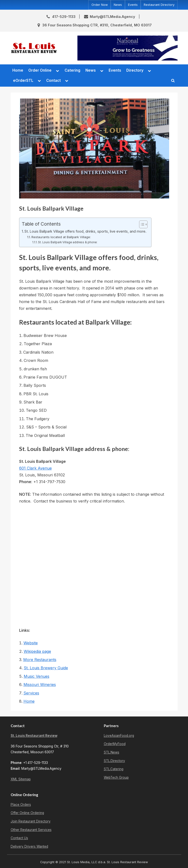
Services (31, 693)
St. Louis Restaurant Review (34, 736)
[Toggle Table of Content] (141, 224)
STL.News (112, 752)
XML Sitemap (21, 779)
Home (18, 70)
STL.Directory (114, 761)
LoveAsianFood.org (119, 736)
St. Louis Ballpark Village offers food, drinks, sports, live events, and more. (85, 231)
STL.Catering (114, 769)
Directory (135, 70)
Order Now (100, 5)
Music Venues (37, 676)
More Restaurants (40, 660)
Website (31, 643)
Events (133, 5)
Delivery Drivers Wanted (29, 846)
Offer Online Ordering (27, 813)
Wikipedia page (37, 651)
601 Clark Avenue (35, 468)
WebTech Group (116, 777)
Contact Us (19, 838)
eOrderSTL (23, 80)
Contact (53, 80)
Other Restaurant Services (31, 830)
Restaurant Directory (159, 5)
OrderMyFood (115, 744)
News (118, 5)
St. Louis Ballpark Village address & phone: (68, 242)
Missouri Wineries (40, 685)
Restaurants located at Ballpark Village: (61, 237)
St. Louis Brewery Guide (46, 668)
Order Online (40, 70)
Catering (72, 70)
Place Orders (21, 805)
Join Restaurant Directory (31, 821)
